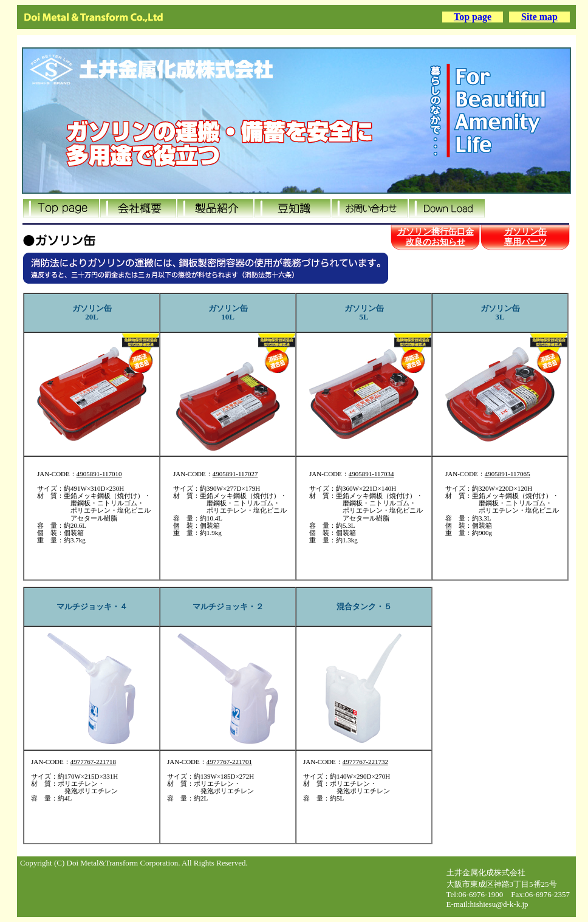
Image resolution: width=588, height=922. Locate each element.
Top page (473, 17)
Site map (539, 17)
